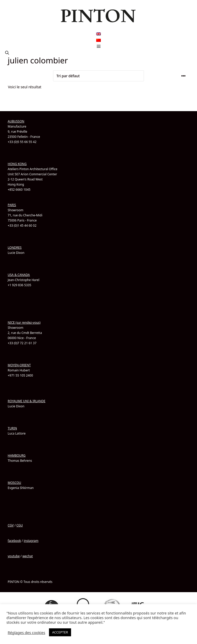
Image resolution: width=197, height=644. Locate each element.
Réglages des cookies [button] (26, 632)
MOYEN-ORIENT (19, 365)
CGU (20, 525)
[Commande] (98, 76)
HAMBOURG (17, 455)
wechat (27, 556)
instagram (31, 541)
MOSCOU (14, 483)
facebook (14, 541)
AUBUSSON (16, 121)
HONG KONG (17, 164)
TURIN (12, 428)
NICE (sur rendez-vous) (24, 323)
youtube (14, 556)
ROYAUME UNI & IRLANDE (27, 401)
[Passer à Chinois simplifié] (98, 40)
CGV (11, 525)
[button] (7, 53)
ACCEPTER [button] (60, 632)
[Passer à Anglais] (98, 34)
